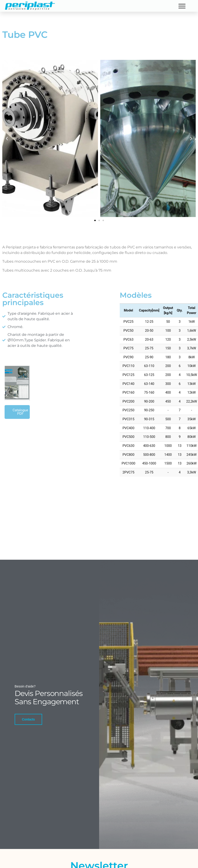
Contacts (28, 727)
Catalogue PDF (20, 412)
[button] (182, 6)
